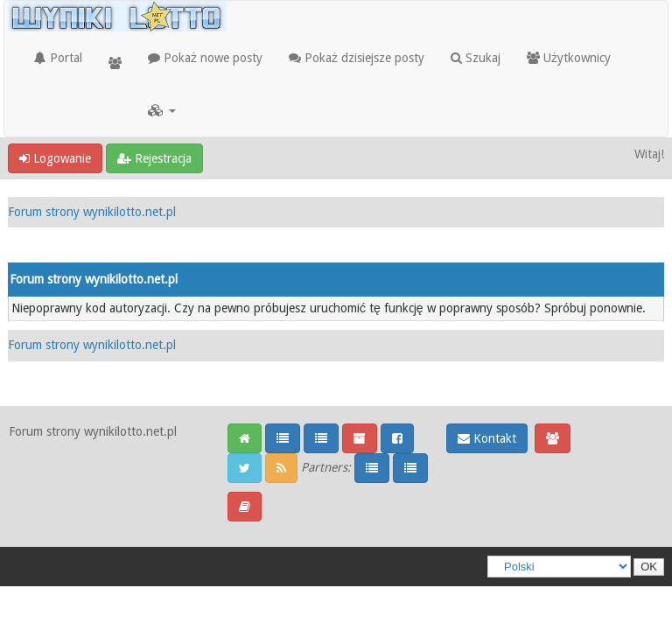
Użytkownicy (569, 58)
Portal (58, 58)
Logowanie (55, 158)
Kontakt (487, 438)
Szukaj (476, 58)
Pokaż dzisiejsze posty (357, 58)
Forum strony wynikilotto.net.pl (92, 212)
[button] (162, 110)
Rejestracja (154, 158)
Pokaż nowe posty (205, 58)
